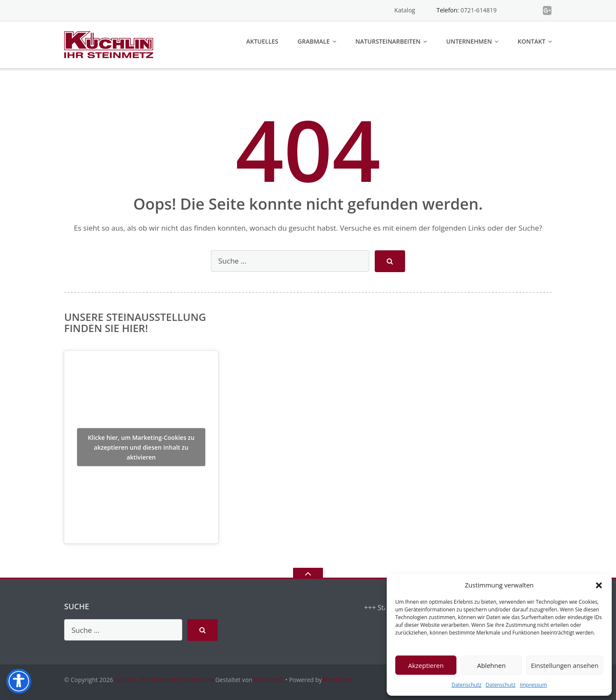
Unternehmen (469, 41)
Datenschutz (466, 685)
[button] (599, 585)
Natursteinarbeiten (388, 41)
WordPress (337, 680)
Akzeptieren (426, 665)
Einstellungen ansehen (565, 665)
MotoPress (269, 680)
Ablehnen (491, 665)
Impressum (533, 685)
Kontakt (532, 41)
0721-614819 (478, 10)
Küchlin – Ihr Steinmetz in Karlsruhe (164, 680)
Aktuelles (262, 41)
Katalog (405, 10)
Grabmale (314, 41)
